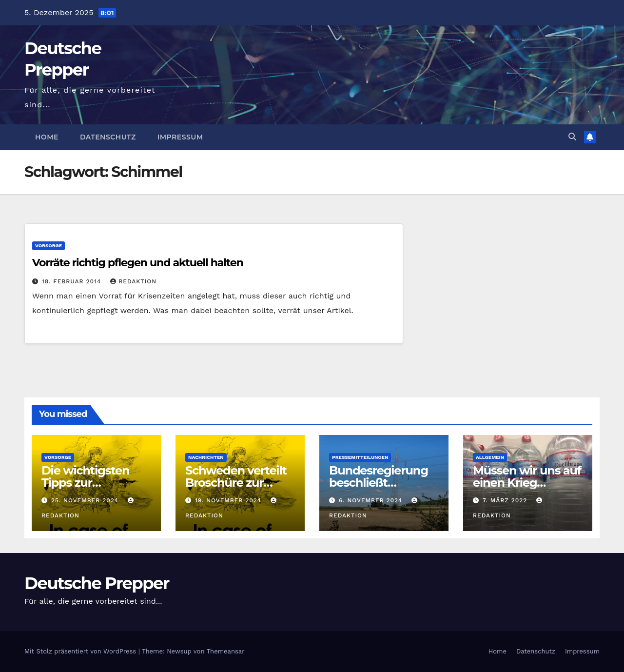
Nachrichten (206, 457)
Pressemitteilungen (360, 457)
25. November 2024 (86, 500)
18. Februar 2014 (73, 281)
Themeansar (226, 651)
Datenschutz (108, 137)
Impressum (180, 137)
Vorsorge (49, 246)
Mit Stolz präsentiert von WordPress (81, 651)
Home (47, 137)
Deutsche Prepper (97, 583)
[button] (572, 137)
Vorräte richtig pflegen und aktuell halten (138, 263)
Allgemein (490, 457)
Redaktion (133, 281)
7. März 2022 (506, 500)
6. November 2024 (372, 500)
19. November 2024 (229, 500)
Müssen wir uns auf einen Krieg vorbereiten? (527, 483)
